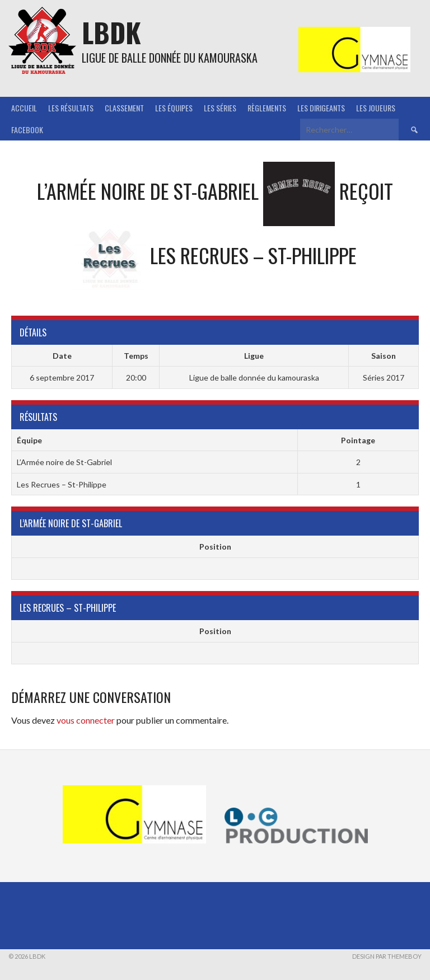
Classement (124, 108)
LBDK (111, 32)
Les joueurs (376, 108)
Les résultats (71, 108)
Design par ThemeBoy (387, 956)
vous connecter (86, 720)
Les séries (220, 108)
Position (215, 547)
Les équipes (174, 108)
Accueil (24, 108)
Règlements (267, 108)
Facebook (27, 130)
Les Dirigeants (321, 108)
